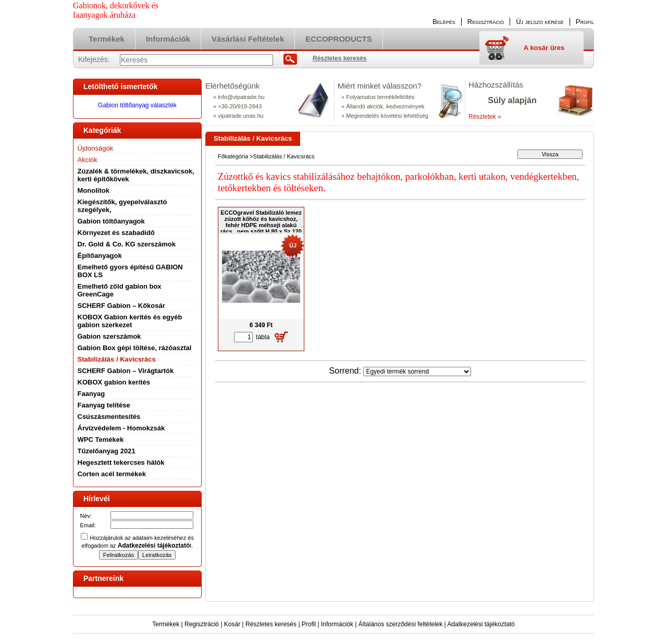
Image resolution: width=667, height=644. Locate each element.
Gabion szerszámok (109, 336)
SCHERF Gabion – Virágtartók (126, 371)
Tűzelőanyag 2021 (107, 451)
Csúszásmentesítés (109, 417)
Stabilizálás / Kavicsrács (117, 359)
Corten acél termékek (112, 474)
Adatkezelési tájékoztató (481, 624)
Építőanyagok (100, 256)
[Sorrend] (417, 371)
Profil (309, 624)
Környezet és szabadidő (116, 233)
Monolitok (94, 190)
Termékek (166, 624)
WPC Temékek (101, 439)
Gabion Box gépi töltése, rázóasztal (135, 348)
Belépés (444, 22)
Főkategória (233, 156)
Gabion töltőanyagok (111, 221)
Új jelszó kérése (540, 22)
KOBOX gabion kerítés (114, 382)
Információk (337, 624)
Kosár (232, 624)
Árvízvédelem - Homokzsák (121, 428)
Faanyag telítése (104, 405)
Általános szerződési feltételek (400, 624)
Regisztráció (202, 624)
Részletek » (485, 117)
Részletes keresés (271, 624)
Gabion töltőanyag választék (137, 105)
